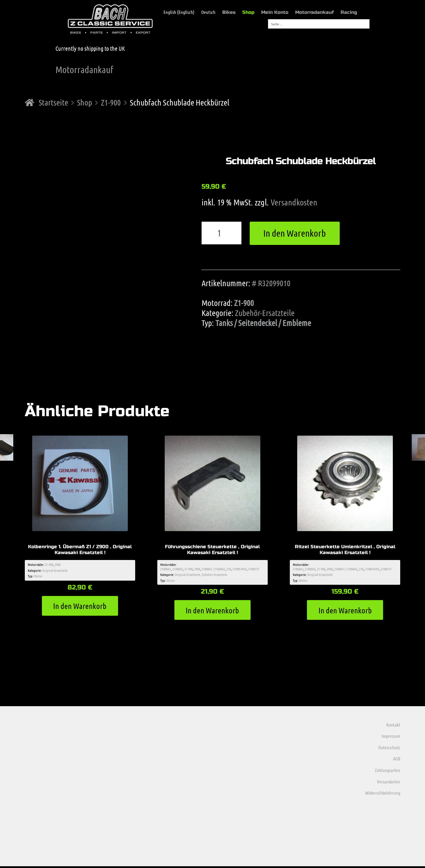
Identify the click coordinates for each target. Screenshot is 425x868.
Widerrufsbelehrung (383, 794)
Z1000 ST (254, 569)
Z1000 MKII (240, 569)
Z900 (58, 565)
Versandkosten (294, 202)
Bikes (229, 12)
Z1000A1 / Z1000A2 (213, 569)
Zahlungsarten (388, 772)
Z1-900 (111, 102)
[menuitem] (176, 12)
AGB (397, 760)
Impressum (391, 738)
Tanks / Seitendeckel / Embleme (263, 323)
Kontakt (393, 726)
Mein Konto (275, 12)
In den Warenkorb (295, 233)
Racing (349, 12)
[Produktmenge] (222, 233)
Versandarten (389, 783)
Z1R (229, 569)
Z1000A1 (166, 569)
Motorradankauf (314, 12)
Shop (248, 12)
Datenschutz (389, 749)
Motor (38, 577)
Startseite (53, 102)
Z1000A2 (178, 569)
